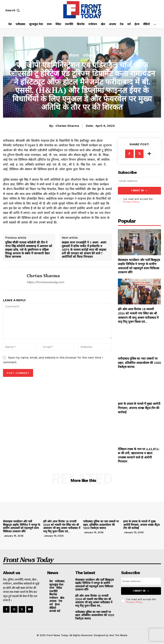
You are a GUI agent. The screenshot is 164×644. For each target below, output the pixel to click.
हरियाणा (74, 56)
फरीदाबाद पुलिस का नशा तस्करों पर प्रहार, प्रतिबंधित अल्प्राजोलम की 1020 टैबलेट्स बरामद (139, 362)
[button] (13, 10)
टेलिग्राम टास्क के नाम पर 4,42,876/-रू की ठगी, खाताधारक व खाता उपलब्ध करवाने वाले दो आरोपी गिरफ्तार (139, 455)
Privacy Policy (131, 202)
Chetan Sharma (67, 126)
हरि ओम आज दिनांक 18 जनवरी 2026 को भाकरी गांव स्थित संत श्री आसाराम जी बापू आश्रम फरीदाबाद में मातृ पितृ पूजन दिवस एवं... (138, 315)
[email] (139, 181)
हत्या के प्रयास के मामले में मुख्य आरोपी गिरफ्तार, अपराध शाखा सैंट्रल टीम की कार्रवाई (139, 408)
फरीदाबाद (89, 56)
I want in (139, 191)
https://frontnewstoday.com (45, 282)
